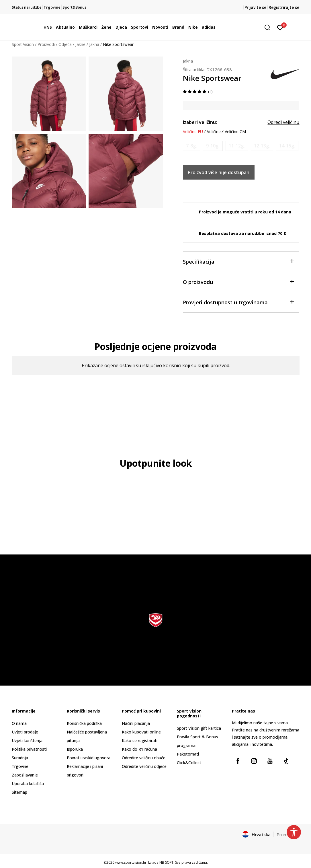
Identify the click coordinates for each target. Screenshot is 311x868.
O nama (19, 723)
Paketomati (188, 754)
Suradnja (20, 758)
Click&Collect (189, 763)
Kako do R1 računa (139, 749)
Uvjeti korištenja (27, 740)
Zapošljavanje (25, 775)
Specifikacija (238, 261)
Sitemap (19, 792)
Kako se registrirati (140, 740)
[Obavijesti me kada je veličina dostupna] (191, 146)
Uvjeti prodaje (25, 732)
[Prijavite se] (280, 27)
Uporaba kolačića (28, 784)
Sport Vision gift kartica (199, 728)
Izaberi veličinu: (200, 122)
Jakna (94, 44)
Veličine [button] (214, 132)
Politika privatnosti (29, 749)
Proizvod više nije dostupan (219, 172)
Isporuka (75, 749)
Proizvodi (46, 44)
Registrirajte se (284, 7)
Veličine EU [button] (193, 132)
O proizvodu (238, 282)
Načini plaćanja (136, 723)
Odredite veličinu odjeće (144, 766)
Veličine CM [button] (235, 132)
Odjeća (65, 44)
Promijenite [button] (288, 834)
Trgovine (20, 766)
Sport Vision (23, 44)
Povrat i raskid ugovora (89, 758)
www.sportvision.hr (131, 862)
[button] (269, 27)
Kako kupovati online (141, 732)
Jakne (80, 44)
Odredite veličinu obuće (144, 758)
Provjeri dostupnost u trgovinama (238, 302)
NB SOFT (166, 862)
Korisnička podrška (84, 723)
